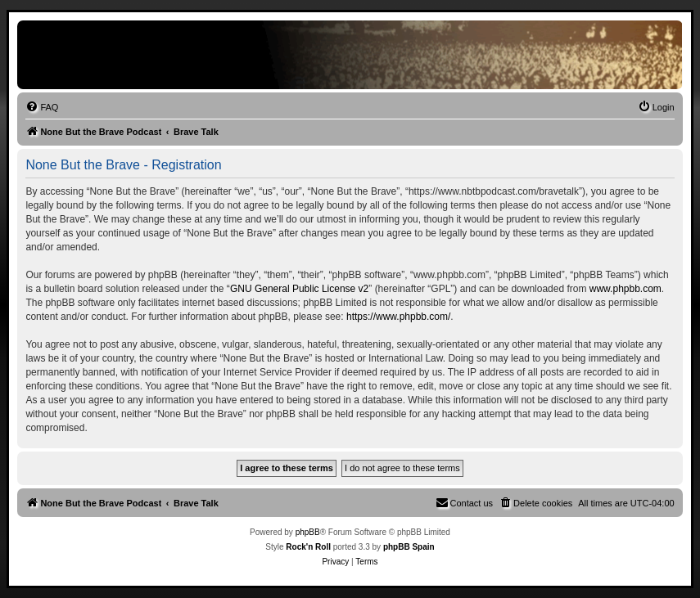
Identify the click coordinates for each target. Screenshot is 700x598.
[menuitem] (42, 107)
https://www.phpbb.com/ (398, 317)
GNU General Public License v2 (299, 289)
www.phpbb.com (625, 289)
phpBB (308, 532)
